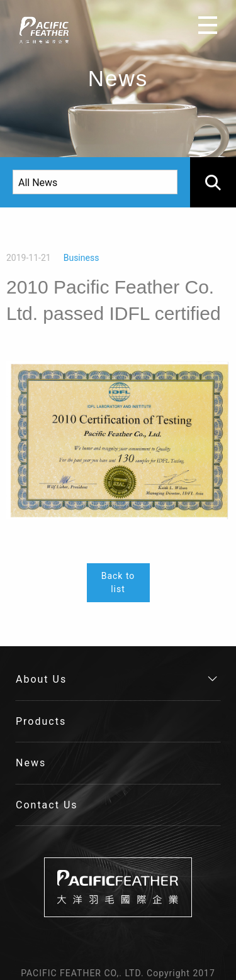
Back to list (118, 582)
